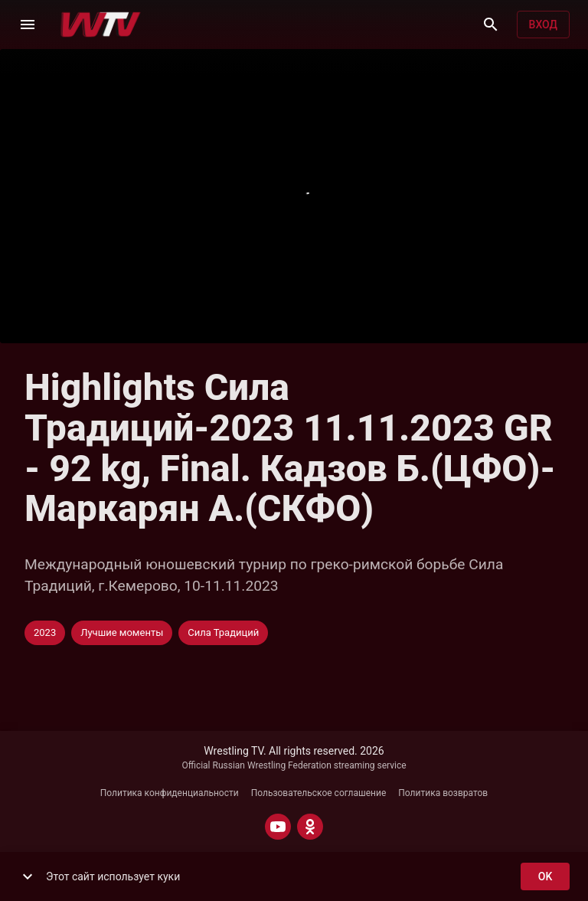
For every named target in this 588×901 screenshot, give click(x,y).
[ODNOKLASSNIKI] (310, 827)
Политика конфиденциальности (170, 793)
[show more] (28, 876)
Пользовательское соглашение (319, 793)
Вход (543, 25)
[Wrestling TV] (101, 25)
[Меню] (28, 25)
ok (545, 877)
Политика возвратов (443, 793)
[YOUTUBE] (278, 827)
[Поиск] (491, 25)
